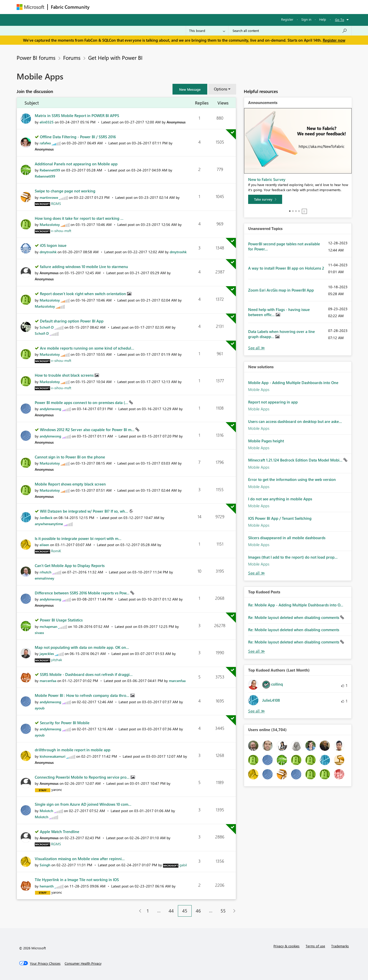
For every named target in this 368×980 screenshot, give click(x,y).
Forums (101, 7)
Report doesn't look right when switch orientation (83, 294)
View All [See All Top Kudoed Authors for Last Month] (257, 711)
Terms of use (315, 946)
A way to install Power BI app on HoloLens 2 (286, 268)
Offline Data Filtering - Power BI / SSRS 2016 (78, 137)
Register (287, 19)
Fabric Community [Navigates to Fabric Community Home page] (70, 7)
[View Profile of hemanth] (47, 886)
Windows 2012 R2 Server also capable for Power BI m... (88, 430)
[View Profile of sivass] (39, 633)
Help (323, 19)
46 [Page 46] (198, 911)
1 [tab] (290, 211)
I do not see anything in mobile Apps (280, 499)
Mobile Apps (259, 389)
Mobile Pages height (266, 441)
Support (231, 7)
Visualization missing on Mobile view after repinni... (80, 859)
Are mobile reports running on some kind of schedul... (87, 348)
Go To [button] (340, 20)
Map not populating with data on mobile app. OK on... (82, 647)
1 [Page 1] (148, 911)
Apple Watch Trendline (60, 832)
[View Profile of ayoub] (40, 708)
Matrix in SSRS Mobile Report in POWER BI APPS (77, 116)
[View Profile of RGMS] (56, 204)
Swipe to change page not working (65, 191)
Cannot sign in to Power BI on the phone (70, 457)
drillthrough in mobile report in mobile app (73, 750)
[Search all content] (290, 31)
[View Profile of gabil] (183, 865)
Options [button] (221, 89)
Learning (210, 7)
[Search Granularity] (207, 31)
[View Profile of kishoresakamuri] (53, 756)
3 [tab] (296, 211)
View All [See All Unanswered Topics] (257, 348)
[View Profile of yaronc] (57, 789)
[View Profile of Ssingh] (45, 865)
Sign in (306, 19)
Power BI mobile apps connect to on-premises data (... (82, 402)
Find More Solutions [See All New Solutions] (257, 573)
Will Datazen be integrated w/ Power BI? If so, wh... (84, 511)
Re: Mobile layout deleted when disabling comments (294, 617)
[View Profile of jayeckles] (47, 654)
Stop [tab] (304, 211)
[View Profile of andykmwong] (50, 409)
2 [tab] (293, 211)
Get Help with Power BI (115, 57)
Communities (167, 7)
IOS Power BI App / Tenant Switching (280, 518)
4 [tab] (299, 211)
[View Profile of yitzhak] (57, 660)
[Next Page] (233, 911)
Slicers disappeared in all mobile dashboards (287, 538)
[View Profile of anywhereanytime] (49, 524)
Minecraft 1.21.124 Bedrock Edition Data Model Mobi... (296, 460)
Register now (334, 40)
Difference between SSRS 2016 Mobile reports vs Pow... (83, 593)
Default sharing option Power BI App (72, 321)
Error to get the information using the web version (292, 479)
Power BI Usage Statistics (61, 620)
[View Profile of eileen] (44, 545)
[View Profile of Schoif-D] (47, 327)
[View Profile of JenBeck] (46, 518)
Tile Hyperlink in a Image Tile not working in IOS (77, 880)
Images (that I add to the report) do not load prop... (293, 557)
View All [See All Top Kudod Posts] (257, 651)
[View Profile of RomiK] (56, 551)
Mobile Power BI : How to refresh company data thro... (83, 695)
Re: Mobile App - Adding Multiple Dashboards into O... (296, 605)
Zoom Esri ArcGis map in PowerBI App (281, 290)
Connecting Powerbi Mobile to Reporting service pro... (83, 777)
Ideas (145, 7)
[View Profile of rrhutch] (45, 572)
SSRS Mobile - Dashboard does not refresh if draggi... (86, 674)
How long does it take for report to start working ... (79, 218)
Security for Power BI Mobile (65, 723)
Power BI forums (36, 57)
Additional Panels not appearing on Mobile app (76, 164)
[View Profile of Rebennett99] (50, 170)
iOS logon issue (53, 245)
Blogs (190, 7)
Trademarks (340, 946)
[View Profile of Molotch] (46, 811)
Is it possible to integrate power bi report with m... (78, 538)
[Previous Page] (138, 911)
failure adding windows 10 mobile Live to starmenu (84, 267)
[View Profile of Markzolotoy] (50, 224)
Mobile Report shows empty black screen (70, 484)
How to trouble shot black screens (65, 375)
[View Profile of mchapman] (48, 626)
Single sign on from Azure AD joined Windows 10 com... (83, 804)
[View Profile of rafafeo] (45, 143)
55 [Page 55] (223, 911)
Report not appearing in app (273, 402)
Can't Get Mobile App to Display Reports (70, 566)
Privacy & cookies (286, 946)
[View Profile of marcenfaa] (48, 681)
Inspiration (124, 7)
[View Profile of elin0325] (47, 122)
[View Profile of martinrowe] (49, 197)
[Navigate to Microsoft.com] (30, 7)
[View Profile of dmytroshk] (48, 252)
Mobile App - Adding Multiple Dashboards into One (293, 383)
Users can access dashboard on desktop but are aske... (295, 421)
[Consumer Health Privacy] (83, 963)
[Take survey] (265, 199)
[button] (190, 89)
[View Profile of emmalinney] (44, 578)
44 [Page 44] (171, 911)
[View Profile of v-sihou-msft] (61, 231)
